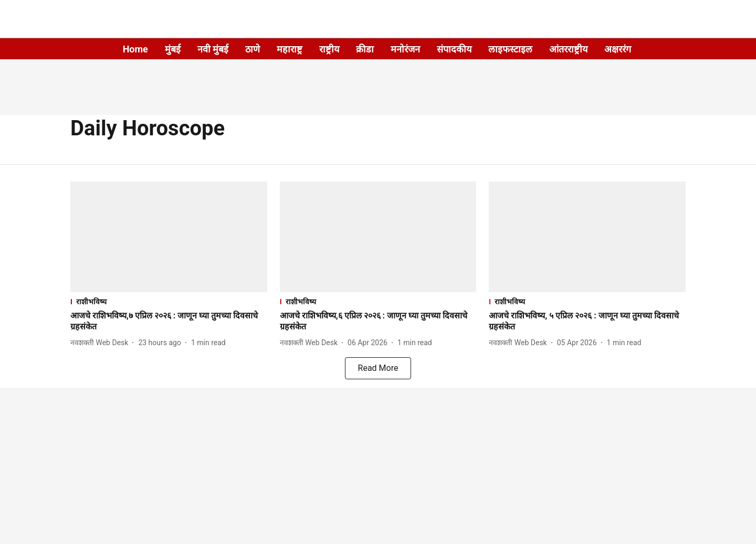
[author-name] (101, 343)
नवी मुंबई (213, 49)
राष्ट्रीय (329, 49)
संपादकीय (454, 49)
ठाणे (253, 49)
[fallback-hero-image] (169, 237)
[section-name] (169, 301)
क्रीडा (365, 49)
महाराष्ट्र (290, 49)
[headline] (169, 322)
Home (135, 49)
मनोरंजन (405, 49)
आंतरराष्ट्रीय (568, 49)
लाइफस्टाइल (510, 49)
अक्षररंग (618, 49)
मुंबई (173, 49)
